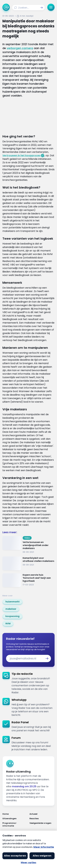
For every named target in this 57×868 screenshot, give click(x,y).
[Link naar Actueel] (42, 814)
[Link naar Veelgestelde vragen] (42, 825)
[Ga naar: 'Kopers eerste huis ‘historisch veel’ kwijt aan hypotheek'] (28, 580)
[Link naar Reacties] (42, 819)
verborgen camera (20, 48)
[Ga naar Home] (6, 7)
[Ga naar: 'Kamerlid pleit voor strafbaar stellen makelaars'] (28, 563)
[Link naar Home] (15, 814)
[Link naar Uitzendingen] (15, 819)
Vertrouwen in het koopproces (21, 155)
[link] (13, 602)
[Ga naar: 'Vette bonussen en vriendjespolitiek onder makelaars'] (28, 545)
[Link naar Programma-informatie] (15, 825)
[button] (41, 8)
